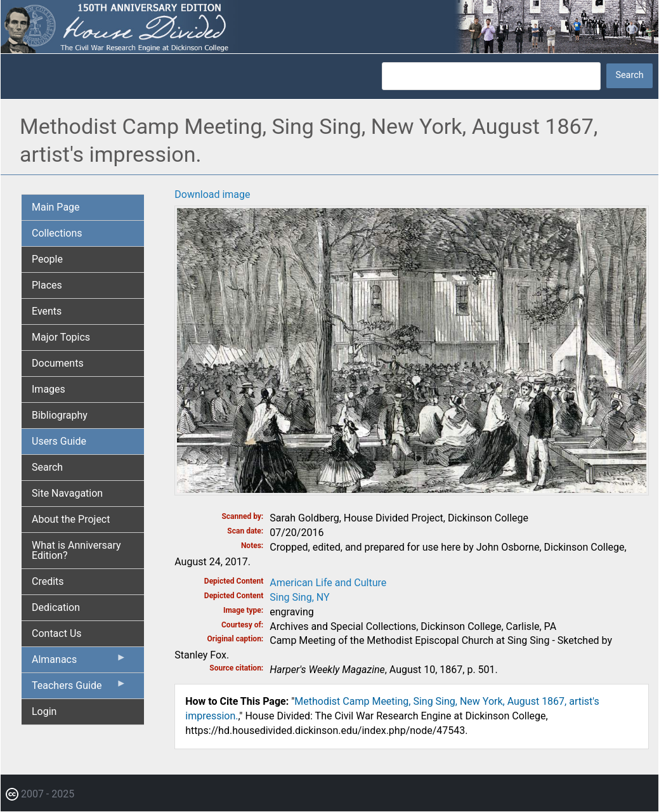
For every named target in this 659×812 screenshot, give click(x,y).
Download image (212, 194)
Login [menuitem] (44, 711)
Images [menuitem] (49, 389)
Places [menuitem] (47, 285)
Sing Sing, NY (299, 597)
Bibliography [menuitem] (60, 415)
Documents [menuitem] (58, 363)
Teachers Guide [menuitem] (79, 688)
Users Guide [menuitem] (59, 441)
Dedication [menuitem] (56, 607)
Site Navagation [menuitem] (67, 493)
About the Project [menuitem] (71, 519)
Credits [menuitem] (48, 581)
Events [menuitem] (47, 311)
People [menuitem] (47, 259)
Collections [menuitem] (57, 233)
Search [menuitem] (47, 467)
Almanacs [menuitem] (79, 662)
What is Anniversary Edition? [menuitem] (76, 550)
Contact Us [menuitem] (57, 633)
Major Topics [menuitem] (61, 337)
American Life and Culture (328, 583)
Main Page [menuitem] (56, 207)
